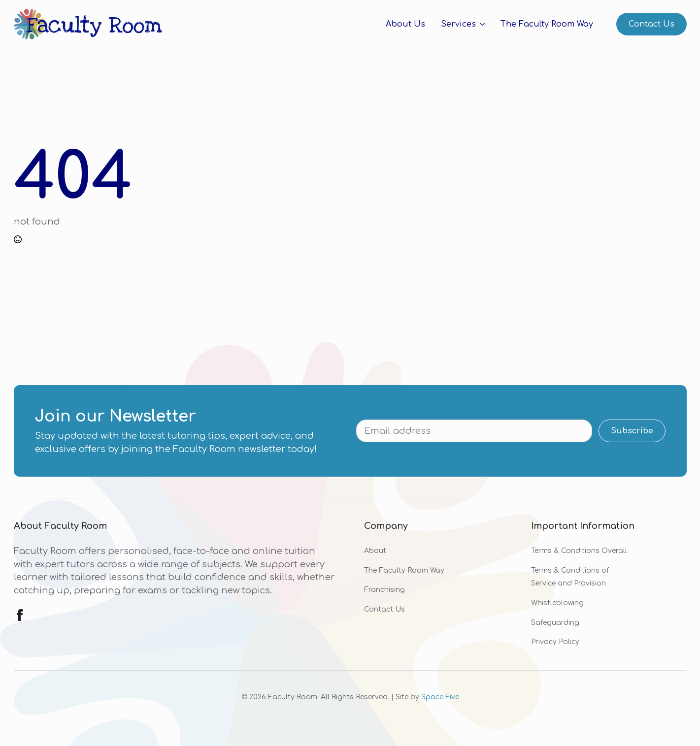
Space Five (440, 697)
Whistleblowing (557, 603)
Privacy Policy (555, 642)
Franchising (384, 590)
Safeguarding (555, 623)
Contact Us (384, 609)
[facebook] (20, 615)
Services (458, 24)
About (375, 551)
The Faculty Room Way (547, 24)
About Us (405, 24)
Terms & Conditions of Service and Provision (570, 577)
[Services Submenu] (480, 24)
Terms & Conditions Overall (579, 551)
